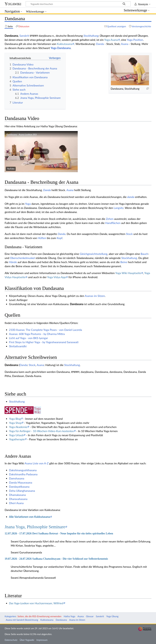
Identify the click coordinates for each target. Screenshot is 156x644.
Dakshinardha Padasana (23, 474)
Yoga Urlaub (16, 435)
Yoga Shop (15, 423)
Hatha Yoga (69, 616)
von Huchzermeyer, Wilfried (36, 603)
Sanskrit (24, 36)
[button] (41, 152)
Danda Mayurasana (21, 482)
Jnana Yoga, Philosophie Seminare (35, 527)
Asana (125, 44)
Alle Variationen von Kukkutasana (29, 517)
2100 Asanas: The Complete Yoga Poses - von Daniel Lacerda (45, 330)
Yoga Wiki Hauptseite (128, 273)
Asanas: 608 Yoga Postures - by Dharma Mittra (37, 334)
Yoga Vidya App (56, 277)
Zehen (110, 219)
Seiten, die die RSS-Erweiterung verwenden (39, 616)
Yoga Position (135, 40)
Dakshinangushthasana (23, 470)
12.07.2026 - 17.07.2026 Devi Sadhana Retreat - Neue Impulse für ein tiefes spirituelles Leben (59, 533)
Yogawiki (13, 4)
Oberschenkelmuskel (22, 258)
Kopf (59, 238)
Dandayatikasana (19, 487)
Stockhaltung (91, 36)
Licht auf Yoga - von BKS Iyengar (28, 338)
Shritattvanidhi (18, 346)
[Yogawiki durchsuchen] (78, 4)
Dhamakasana (17, 495)
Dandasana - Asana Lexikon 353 (21, 135)
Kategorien (10, 616)
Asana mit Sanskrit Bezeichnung (22, 620)
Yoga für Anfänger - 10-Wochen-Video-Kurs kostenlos (41, 431)
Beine (124, 262)
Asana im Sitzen (77, 620)
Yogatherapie (17, 439)
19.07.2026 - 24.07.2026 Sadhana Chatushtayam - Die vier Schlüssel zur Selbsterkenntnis (56, 559)
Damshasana (17, 478)
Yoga (28, 204)
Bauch (144, 254)
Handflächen (113, 223)
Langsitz (119, 208)
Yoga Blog (15, 419)
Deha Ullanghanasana (22, 491)
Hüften (42, 238)
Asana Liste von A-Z (37, 463)
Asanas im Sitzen (95, 296)
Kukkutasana (65, 44)
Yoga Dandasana (61, 48)
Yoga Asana (111, 40)
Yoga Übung (112, 616)
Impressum (42, 640)
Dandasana (77, 304)
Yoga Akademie (18, 427)
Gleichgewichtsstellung (93, 254)
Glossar (90, 616)
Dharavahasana (18, 499)
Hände (13, 262)
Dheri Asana (16, 503)
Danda (100, 44)
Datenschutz (11, 640)
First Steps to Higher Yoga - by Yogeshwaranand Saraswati (44, 342)
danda (131, 197)
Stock (129, 234)
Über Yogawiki (27, 640)
